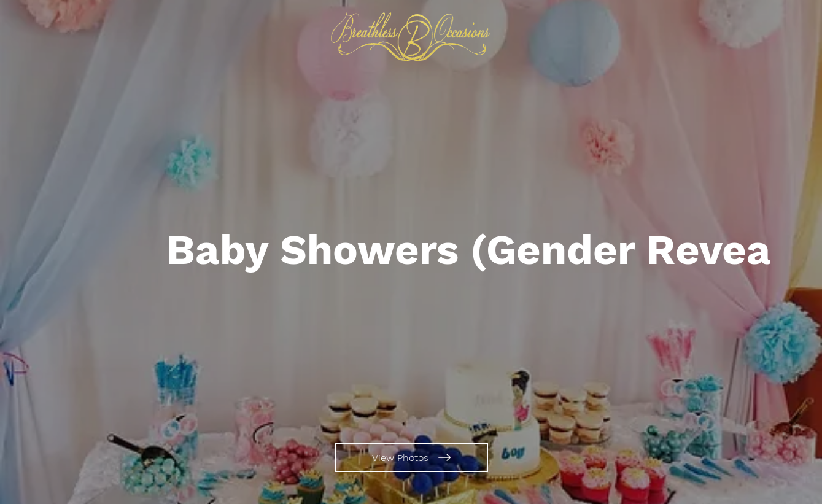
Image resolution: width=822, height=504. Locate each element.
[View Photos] (411, 457)
